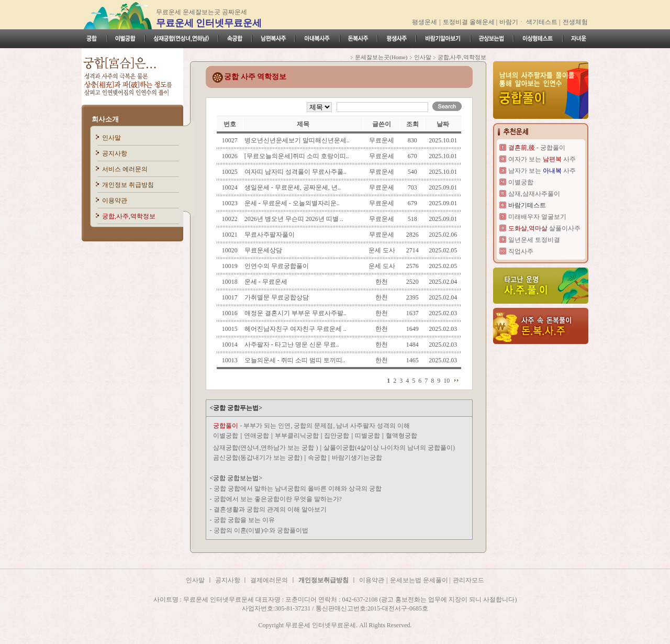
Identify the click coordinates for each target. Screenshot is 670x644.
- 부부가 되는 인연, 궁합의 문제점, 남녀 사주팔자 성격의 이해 (311, 426)
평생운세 (425, 22)
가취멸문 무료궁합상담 (277, 297)
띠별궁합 (367, 436)
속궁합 (318, 458)
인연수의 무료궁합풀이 (277, 266)
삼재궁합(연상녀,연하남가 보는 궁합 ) (265, 448)
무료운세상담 (263, 250)
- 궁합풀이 (537, 148)
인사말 (111, 138)
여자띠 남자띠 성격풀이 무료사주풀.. (295, 172)
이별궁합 (226, 436)
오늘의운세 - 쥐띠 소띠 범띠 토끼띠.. (295, 360)
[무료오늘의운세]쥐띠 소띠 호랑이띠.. (297, 156)
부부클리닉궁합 (297, 436)
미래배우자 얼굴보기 (537, 217)
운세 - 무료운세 (266, 282)
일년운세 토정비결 (534, 240)
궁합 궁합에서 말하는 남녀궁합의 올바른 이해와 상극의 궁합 (298, 488)
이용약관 (115, 201)
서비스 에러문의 (125, 169)
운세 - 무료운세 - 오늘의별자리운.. (292, 203)
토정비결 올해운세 (470, 22)
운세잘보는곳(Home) (381, 57)
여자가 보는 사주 (542, 159)
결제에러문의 (269, 580)
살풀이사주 (544, 228)
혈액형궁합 (401, 436)
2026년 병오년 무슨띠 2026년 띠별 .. (294, 219)
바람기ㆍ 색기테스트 (529, 22)
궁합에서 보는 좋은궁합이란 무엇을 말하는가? (278, 499)
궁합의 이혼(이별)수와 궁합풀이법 (261, 530)
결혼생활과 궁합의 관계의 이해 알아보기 (270, 509)
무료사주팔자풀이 (270, 235)
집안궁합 (337, 436)
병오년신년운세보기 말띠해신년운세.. (297, 140)
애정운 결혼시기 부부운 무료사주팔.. (295, 313)
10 (446, 381)
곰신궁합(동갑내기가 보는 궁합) (258, 458)
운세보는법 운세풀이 (420, 580)
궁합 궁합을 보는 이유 (244, 520)
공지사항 (115, 153)
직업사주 (521, 251)
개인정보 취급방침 (128, 185)
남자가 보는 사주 (542, 171)
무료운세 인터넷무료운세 (209, 23)
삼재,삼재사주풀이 (534, 194)
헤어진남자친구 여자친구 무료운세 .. (295, 329)
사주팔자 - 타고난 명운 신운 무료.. (292, 345)
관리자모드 (468, 580)
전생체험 (575, 22)
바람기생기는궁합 (357, 458)
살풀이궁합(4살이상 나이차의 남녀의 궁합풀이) (389, 448)
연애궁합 (256, 436)
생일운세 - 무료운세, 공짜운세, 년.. (293, 187)
